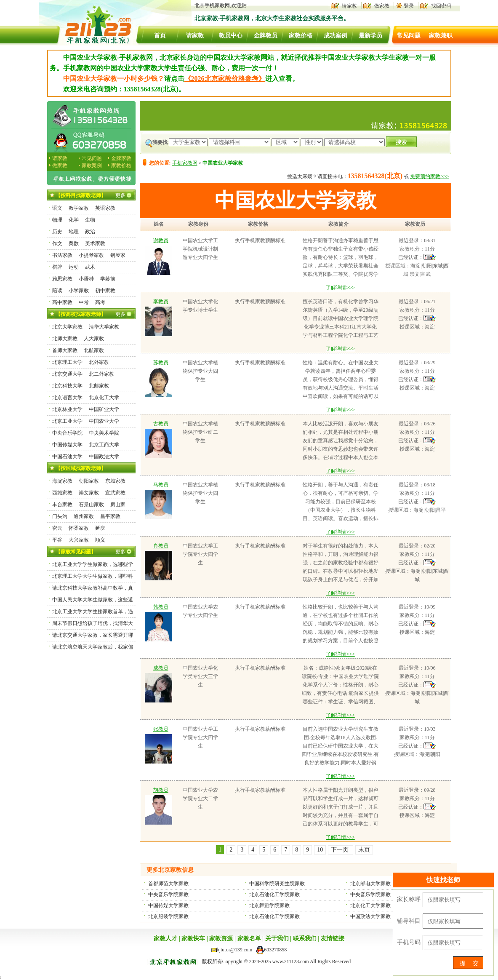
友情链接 (333, 939)
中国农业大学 (104, 421)
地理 (74, 232)
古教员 (161, 424)
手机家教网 (185, 163)
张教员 (161, 729)
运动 (74, 267)
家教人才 (165, 939)
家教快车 (193, 939)
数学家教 (79, 208)
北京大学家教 (67, 327)
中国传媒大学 (67, 445)
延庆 (100, 528)
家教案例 (92, 166)
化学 (74, 220)
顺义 (100, 540)
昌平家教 (110, 516)
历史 (57, 232)
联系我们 (305, 939)
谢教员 (161, 240)
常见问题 (409, 36)
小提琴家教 (91, 255)
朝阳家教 (89, 481)
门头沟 (60, 516)
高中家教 (62, 302)
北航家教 (94, 350)
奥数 (74, 243)
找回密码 (441, 6)
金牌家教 (121, 158)
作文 (57, 243)
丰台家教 (62, 505)
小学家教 (79, 291)
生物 (90, 220)
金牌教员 (266, 36)
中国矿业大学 (104, 409)
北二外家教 (101, 374)
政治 (90, 232)
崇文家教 (89, 493)
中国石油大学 (67, 457)
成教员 (161, 668)
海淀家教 (62, 481)
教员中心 (231, 36)
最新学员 (370, 36)
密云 (57, 528)
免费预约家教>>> (429, 176)
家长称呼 (409, 899)
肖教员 (161, 546)
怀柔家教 (79, 528)
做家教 (382, 6)
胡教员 (161, 790)
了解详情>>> (340, 288)
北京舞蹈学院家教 (269, 905)
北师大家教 (65, 339)
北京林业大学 (67, 409)
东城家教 (115, 481)
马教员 (161, 485)
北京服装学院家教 (168, 916)
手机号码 (409, 942)
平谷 (57, 540)
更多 (120, 195)
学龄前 (108, 279)
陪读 (57, 291)
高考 (100, 302)
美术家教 (95, 243)
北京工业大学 (67, 421)
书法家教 (62, 255)
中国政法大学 (104, 457)
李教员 (161, 302)
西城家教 (62, 493)
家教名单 (249, 939)
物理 (57, 220)
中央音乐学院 (67, 433)
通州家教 (84, 516)
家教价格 (301, 36)
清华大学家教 (104, 327)
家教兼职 (441, 36)
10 (320, 850)
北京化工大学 (104, 398)
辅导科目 (409, 921)
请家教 (349, 6)
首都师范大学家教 (168, 884)
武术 (90, 267)
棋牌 (57, 267)
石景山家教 (91, 505)
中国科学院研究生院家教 (277, 884)
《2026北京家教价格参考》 (225, 79)
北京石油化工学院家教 (274, 895)
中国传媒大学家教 (168, 905)
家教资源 (221, 939)
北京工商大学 (104, 445)
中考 (84, 302)
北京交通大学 (67, 374)
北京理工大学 (67, 362)
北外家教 (99, 362)
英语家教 (105, 208)
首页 (160, 36)
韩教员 (161, 607)
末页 (364, 850)
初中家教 (105, 291)
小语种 (86, 279)
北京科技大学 (67, 386)
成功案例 (336, 36)
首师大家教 (65, 350)
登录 (409, 6)
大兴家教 (79, 540)
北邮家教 (99, 386)
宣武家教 (115, 493)
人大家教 (94, 339)
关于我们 (277, 939)
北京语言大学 (67, 398)
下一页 (341, 850)
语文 (57, 208)
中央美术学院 (104, 433)
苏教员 (161, 363)
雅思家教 (62, 279)
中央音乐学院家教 (168, 895)
